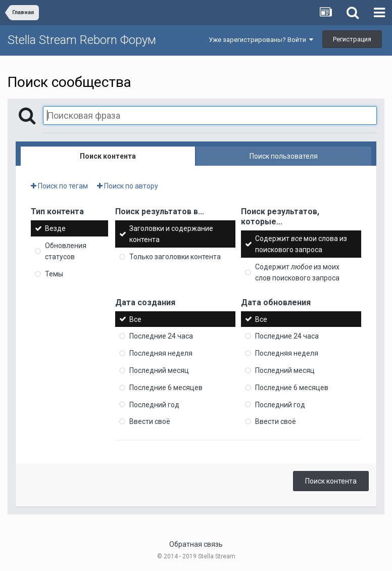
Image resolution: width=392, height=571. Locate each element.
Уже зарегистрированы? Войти (261, 40)
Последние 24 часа (161, 336)
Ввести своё (150, 421)
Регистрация (352, 39)
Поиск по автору (128, 186)
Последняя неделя (161, 353)
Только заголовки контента (175, 257)
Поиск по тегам (59, 186)
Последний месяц (159, 370)
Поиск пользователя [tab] (284, 156)
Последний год (154, 404)
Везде (55, 228)
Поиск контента (331, 481)
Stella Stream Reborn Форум (82, 40)
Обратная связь (196, 544)
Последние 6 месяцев (166, 388)
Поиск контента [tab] (108, 156)
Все (135, 319)
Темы (54, 274)
